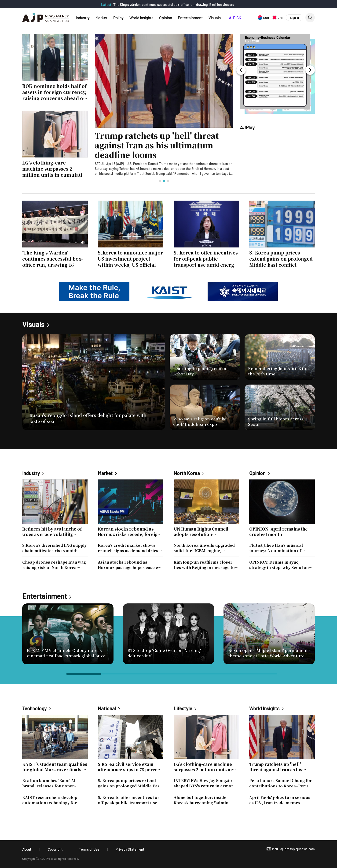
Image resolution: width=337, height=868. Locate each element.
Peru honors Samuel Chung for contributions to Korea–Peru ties (281, 783)
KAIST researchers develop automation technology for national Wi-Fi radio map (50, 800)
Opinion (166, 18)
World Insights (141, 18)
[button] (160, 181)
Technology (34, 708)
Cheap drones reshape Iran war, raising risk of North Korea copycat (54, 565)
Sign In (294, 18)
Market (101, 18)
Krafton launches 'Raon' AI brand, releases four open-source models (49, 783)
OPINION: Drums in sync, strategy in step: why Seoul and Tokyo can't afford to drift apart (281, 565)
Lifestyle (183, 708)
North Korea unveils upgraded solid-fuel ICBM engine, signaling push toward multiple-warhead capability (206, 548)
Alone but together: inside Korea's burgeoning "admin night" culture (201, 800)
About (27, 849)
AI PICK (235, 18)
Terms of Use (89, 849)
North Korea (187, 473)
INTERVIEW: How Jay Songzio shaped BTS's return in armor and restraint (203, 783)
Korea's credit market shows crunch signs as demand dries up (128, 548)
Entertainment (190, 18)
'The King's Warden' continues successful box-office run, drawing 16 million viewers (174, 5)
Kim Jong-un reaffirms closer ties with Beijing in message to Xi (204, 565)
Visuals (215, 18)
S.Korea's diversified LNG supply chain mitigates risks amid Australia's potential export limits (54, 548)
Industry (83, 18)
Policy (118, 18)
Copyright (55, 849)
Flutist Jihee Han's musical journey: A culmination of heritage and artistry (276, 548)
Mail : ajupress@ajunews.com (293, 849)
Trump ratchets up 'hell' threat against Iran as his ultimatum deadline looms (157, 145)
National (107, 708)
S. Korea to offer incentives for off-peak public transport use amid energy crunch (129, 800)
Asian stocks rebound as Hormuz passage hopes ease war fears (131, 565)
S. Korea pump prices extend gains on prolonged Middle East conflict (130, 783)
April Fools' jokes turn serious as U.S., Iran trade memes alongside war (280, 800)
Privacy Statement (130, 849)
